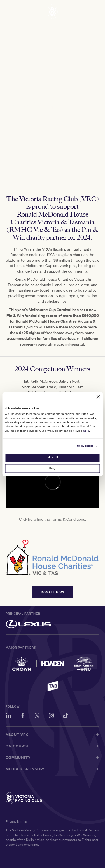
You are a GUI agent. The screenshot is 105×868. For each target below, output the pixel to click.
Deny (53, 468)
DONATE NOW (53, 595)
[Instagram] (51, 716)
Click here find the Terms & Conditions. (53, 522)
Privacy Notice (16, 822)
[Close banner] (98, 396)
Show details (85, 446)
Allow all (53, 458)
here (86, 431)
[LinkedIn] (9, 716)
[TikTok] (66, 716)
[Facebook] (23, 716)
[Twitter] (37, 716)
